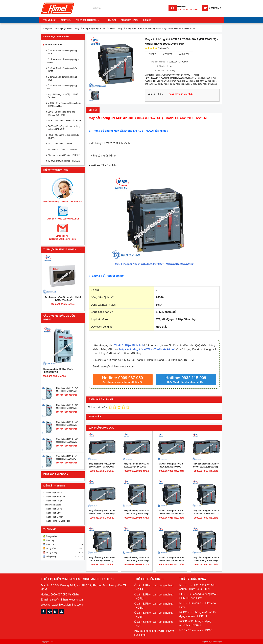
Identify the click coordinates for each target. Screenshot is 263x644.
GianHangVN (217, 642)
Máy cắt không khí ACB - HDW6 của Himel (147, 349)
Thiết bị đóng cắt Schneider (58, 521)
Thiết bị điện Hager (54, 501)
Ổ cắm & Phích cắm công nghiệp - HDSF (63, 78)
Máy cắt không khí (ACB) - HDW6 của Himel (63, 96)
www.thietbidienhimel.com (67, 605)
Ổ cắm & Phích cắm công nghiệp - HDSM (63, 70)
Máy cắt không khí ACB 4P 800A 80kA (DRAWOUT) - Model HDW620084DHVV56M (206, 561)
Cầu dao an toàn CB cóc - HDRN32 (64, 155)
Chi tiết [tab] (93, 110)
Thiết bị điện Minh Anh (55, 497)
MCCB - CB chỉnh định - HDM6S (62, 149)
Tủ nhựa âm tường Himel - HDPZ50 (64, 161)
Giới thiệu (66, 20)
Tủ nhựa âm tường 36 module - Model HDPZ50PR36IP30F (63, 299)
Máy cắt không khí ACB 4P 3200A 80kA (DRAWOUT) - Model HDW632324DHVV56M (137, 514)
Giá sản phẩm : (156, 94)
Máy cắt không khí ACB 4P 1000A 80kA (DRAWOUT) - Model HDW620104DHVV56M (171, 561)
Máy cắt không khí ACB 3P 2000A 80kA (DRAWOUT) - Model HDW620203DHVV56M (154, 264)
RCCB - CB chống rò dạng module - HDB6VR (64, 137)
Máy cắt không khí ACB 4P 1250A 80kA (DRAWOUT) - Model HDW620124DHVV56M (137, 561)
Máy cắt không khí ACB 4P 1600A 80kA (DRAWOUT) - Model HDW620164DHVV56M (102, 561)
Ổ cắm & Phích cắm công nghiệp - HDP (63, 87)
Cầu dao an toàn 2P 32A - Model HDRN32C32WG (58, 371)
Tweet (167, 54)
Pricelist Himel (126, 20)
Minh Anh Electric (53, 505)
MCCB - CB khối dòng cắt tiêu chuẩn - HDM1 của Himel (64, 105)
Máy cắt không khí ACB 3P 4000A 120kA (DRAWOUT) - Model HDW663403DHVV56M (102, 514)
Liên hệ (144, 20)
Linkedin (185, 54)
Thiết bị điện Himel (88, 20)
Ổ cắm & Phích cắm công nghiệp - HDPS (63, 52)
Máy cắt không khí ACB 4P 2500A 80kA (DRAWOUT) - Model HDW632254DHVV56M (171, 514)
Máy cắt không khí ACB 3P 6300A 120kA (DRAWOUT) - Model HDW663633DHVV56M (171, 467)
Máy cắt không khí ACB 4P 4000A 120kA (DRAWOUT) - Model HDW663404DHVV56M (137, 467)
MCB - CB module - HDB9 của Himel (64, 121)
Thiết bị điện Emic (53, 513)
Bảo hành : (160, 71)
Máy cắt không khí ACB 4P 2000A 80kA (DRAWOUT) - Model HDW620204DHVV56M (206, 514)
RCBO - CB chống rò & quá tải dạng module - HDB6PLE (64, 128)
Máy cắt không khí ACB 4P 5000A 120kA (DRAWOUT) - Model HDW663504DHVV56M (102, 467)
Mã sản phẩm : (158, 62)
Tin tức (109, 20)
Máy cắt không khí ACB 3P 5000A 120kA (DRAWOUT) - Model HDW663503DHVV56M (206, 467)
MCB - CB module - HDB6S (60, 144)
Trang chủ (50, 20)
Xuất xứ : (161, 66)
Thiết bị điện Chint (54, 509)
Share (152, 54)
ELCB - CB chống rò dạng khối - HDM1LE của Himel (62, 113)
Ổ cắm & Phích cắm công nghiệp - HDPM (63, 61)
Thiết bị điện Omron (54, 517)
